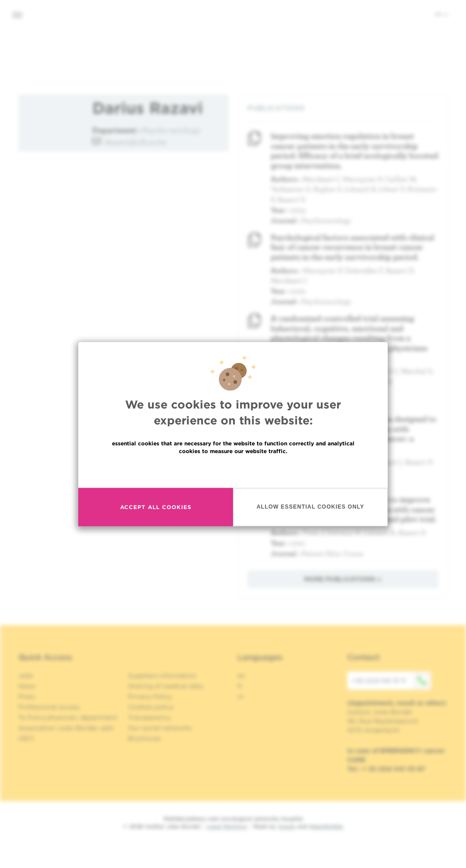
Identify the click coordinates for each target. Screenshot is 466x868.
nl (241, 696)
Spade (287, 826)
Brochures (144, 738)
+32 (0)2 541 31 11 (391, 681)
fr (240, 686)
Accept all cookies (156, 507)
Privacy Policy (150, 696)
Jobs (26, 676)
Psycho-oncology (172, 130)
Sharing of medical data (165, 686)
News (27, 686)
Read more (233, 470)
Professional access (49, 707)
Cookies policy (151, 707)
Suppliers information (162, 676)
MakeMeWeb (326, 826)
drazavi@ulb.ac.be (135, 142)
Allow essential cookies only (311, 507)
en (441, 14)
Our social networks (160, 728)
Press (27, 696)
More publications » (343, 579)
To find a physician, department (68, 717)
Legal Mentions (227, 826)
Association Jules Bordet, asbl (66, 728)
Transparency (149, 717)
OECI (26, 738)
